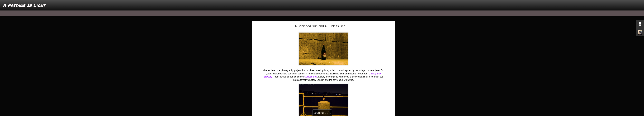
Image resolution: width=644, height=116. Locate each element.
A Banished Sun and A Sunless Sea (320, 26)
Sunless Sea (311, 77)
